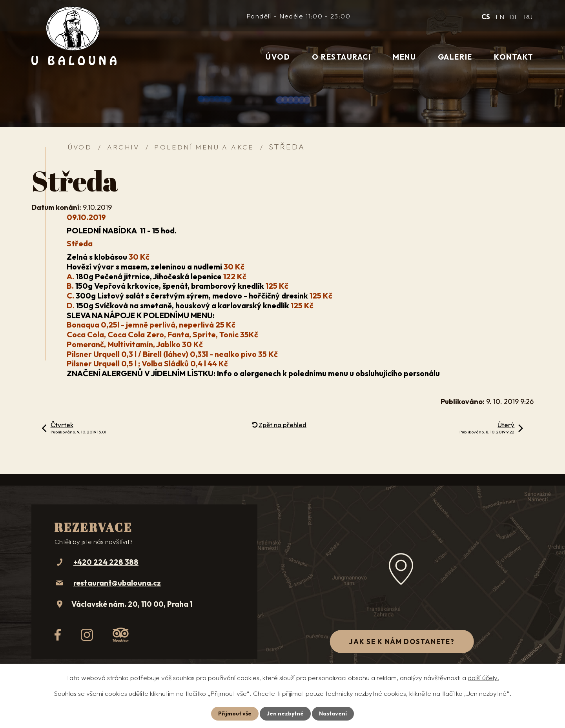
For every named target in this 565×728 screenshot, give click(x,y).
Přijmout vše (235, 713)
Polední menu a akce (204, 147)
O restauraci (341, 57)
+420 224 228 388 (106, 562)
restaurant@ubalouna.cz (117, 583)
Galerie (455, 57)
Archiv (123, 147)
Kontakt (514, 57)
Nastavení (333, 713)
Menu (404, 57)
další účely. (483, 678)
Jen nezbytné (285, 713)
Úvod (278, 57)
